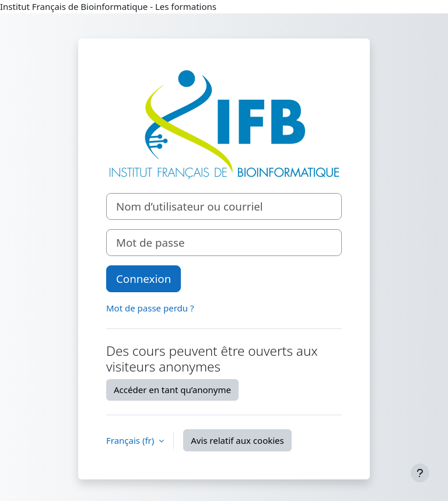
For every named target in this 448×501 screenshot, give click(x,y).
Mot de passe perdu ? (150, 308)
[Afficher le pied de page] (420, 473)
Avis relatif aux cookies (237, 440)
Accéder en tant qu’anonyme (172, 390)
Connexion (143, 278)
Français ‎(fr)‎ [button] (131, 440)
